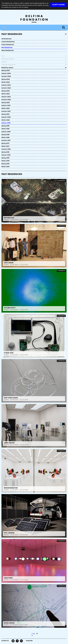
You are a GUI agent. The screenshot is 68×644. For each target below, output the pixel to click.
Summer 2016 (6, 149)
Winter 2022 (6, 108)
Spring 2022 (6, 103)
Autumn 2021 (6, 105)
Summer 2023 (6, 88)
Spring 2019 (5, 126)
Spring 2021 (5, 114)
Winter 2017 (5, 146)
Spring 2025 (6, 70)
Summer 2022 (6, 100)
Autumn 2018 (6, 132)
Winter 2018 (5, 137)
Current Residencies (8, 42)
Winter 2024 (6, 82)
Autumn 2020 (6, 117)
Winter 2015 (5, 161)
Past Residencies (7, 47)
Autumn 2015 (6, 155)
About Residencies (8, 50)
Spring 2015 (5, 158)
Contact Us (5, 641)
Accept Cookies (58, 5)
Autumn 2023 (6, 85)
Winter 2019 (5, 129)
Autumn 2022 (6, 97)
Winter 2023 (6, 94)
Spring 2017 (5, 143)
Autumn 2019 (6, 123)
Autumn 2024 (6, 73)
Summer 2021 (6, 111)
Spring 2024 (6, 79)
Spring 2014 (5, 164)
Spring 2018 (5, 135)
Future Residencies (8, 45)
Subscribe (29, 641)
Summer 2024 (6, 76)
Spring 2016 (5, 152)
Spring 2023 (6, 91)
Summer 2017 (6, 140)
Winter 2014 (5, 167)
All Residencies (6, 39)
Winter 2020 (6, 120)
